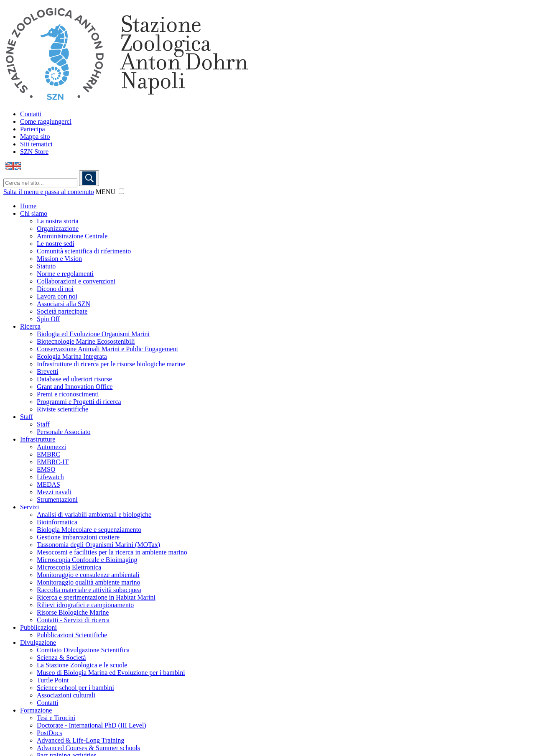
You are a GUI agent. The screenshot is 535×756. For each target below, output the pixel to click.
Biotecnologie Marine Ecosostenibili (86, 341)
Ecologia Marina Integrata (72, 356)
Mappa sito (35, 137)
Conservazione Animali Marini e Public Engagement (107, 349)
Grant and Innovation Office (75, 387)
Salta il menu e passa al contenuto (49, 192)
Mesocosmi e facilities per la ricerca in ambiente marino (112, 552)
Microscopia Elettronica (69, 567)
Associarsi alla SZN (64, 304)
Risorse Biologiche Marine (73, 612)
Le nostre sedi (56, 244)
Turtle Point (53, 680)
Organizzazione (58, 229)
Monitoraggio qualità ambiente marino (89, 582)
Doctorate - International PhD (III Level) (92, 725)
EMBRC (48, 454)
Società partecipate (62, 311)
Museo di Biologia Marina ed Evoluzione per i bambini (111, 673)
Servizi (29, 507)
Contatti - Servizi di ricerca (73, 620)
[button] (121, 191)
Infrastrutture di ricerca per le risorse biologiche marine (111, 364)
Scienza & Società (61, 658)
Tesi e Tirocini (56, 718)
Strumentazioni (57, 499)
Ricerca (30, 326)
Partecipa (33, 129)
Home (28, 206)
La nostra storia (58, 221)
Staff (27, 417)
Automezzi (51, 447)
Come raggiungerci (46, 121)
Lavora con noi (57, 296)
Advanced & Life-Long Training (80, 740)
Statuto (46, 266)
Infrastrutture (38, 439)
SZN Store (34, 152)
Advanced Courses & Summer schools (88, 748)
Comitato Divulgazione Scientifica (83, 650)
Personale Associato (64, 432)
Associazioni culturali (66, 695)
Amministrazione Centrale (72, 236)
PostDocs (49, 733)
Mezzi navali (54, 492)
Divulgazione (38, 642)
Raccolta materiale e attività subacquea (89, 590)
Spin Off (48, 319)
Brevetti (48, 372)
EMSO (46, 469)
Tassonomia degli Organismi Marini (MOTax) (98, 545)
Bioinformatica (57, 522)
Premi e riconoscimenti (68, 394)
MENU (106, 192)
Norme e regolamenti (65, 274)
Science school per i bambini (75, 688)
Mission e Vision (59, 259)
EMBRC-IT (53, 462)
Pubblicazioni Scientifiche (72, 635)
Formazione (36, 710)
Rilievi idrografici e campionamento (85, 605)
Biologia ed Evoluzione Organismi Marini (93, 334)
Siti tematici (36, 144)
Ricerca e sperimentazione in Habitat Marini (96, 597)
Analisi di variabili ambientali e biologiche (94, 515)
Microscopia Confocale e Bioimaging (87, 560)
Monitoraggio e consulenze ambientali (88, 575)
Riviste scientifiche (62, 409)
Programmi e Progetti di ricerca (79, 402)
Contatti (31, 114)
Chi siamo (34, 213)
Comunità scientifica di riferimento (84, 251)
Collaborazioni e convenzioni (76, 281)
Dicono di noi (55, 289)
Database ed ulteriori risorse (74, 379)
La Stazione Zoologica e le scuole (82, 665)
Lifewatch (50, 477)
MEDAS (48, 484)
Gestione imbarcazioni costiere (78, 537)
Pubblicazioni (38, 627)
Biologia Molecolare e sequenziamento (89, 530)
